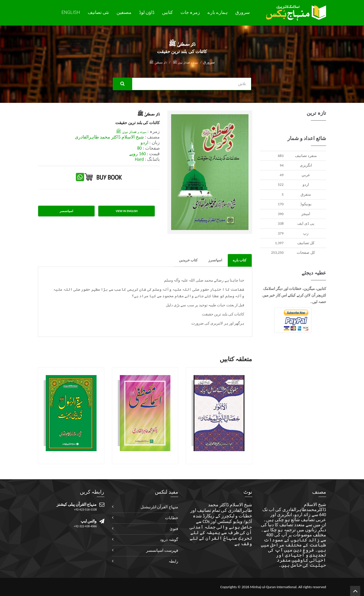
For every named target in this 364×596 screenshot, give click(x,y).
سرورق (243, 12)
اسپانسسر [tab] (66, 211)
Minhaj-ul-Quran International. (274, 587)
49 (282, 175)
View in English (127, 211)
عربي (306, 175)
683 (281, 156)
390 (281, 214)
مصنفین (124, 12)
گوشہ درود (169, 540)
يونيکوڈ (306, 204)
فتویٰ (174, 529)
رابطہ (173, 561)
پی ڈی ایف (306, 223)
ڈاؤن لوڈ (147, 12)
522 (281, 185)
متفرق (306, 194)
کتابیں (167, 12)
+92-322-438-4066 (85, 526)
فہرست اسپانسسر (162, 550)
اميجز (306, 214)
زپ (306, 233)
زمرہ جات (190, 12)
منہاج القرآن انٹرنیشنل (159, 507)
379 (281, 233)
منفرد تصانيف (306, 156)
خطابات (172, 518)
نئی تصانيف (98, 12)
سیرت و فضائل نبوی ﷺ (185, 62)
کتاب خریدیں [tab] (188, 260)
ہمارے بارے (218, 12)
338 (281, 223)
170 (281, 204)
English (71, 12)
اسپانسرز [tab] (215, 260)
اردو (306, 185)
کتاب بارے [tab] (240, 260)
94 (282, 165)
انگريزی (306, 165)
